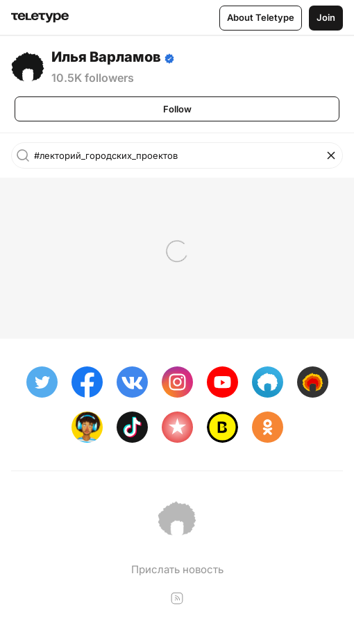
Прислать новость (177, 569)
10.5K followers (93, 78)
